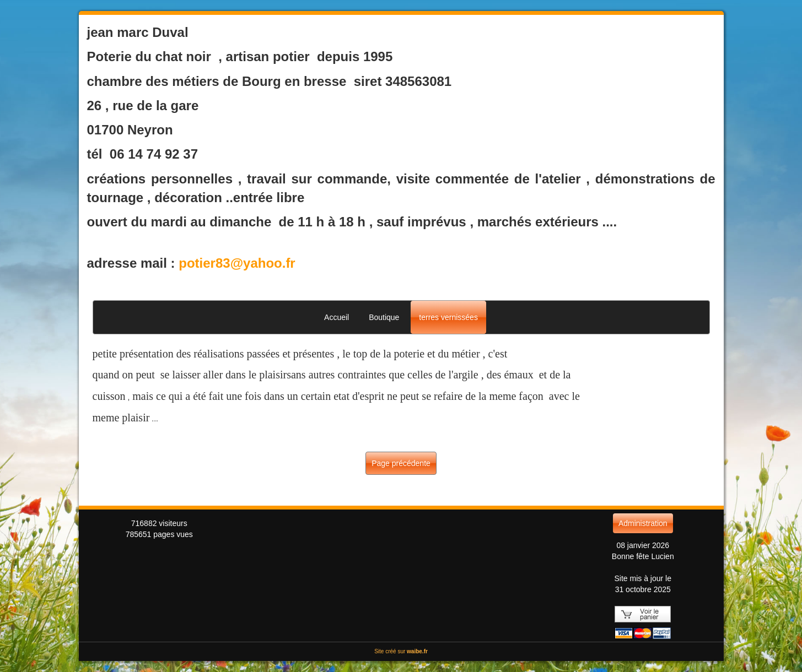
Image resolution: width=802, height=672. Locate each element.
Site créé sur (401, 651)
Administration (643, 523)
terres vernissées (448, 317)
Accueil (337, 317)
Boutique (384, 317)
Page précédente (401, 463)
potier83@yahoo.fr (237, 263)
